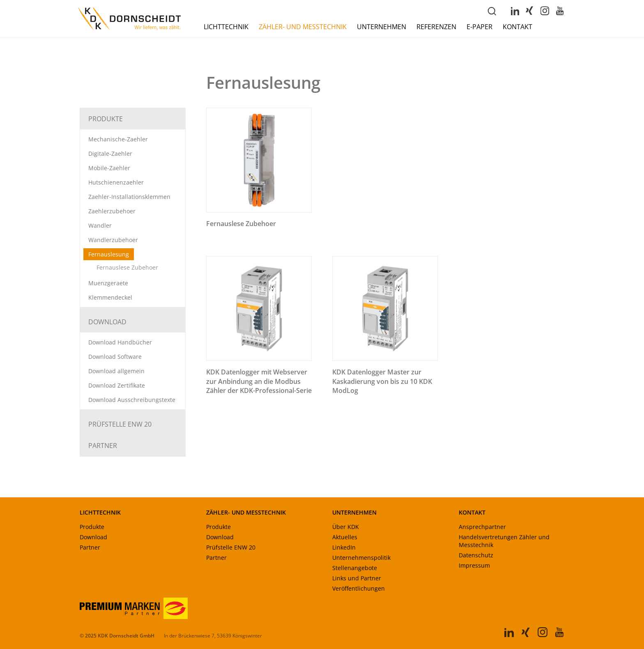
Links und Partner (357, 578)
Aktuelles (345, 537)
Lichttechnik (226, 27)
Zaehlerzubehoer (112, 211)
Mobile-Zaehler (109, 168)
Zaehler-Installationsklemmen (129, 197)
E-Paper (480, 27)
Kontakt (517, 27)
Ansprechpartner (482, 527)
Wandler (100, 225)
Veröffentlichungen (359, 588)
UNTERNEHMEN (354, 512)
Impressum (474, 565)
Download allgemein (116, 371)
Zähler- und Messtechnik (303, 27)
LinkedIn (344, 547)
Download (107, 322)
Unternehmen (382, 27)
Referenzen (436, 27)
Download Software (115, 357)
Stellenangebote (355, 568)
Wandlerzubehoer (113, 240)
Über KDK (346, 527)
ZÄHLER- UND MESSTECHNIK (246, 512)
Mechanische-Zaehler (118, 139)
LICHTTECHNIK (100, 512)
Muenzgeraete (108, 283)
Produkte (106, 119)
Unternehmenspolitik (361, 558)
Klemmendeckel (110, 297)
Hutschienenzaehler (116, 182)
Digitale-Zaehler (110, 154)
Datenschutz (476, 555)
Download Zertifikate (117, 385)
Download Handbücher (120, 342)
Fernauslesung (109, 254)
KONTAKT (472, 512)
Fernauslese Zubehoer (127, 267)
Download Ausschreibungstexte (132, 400)
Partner (103, 446)
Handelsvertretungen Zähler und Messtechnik (504, 541)
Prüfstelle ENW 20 (120, 424)
